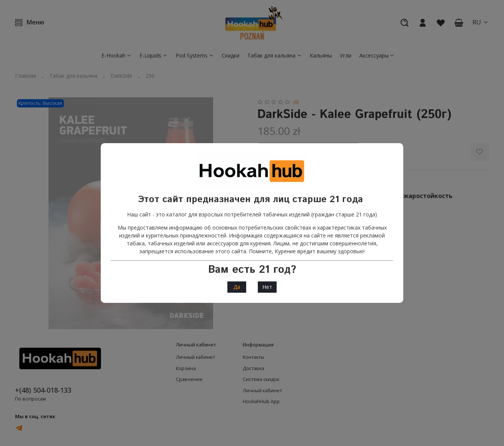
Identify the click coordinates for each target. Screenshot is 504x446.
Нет (267, 287)
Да (237, 287)
